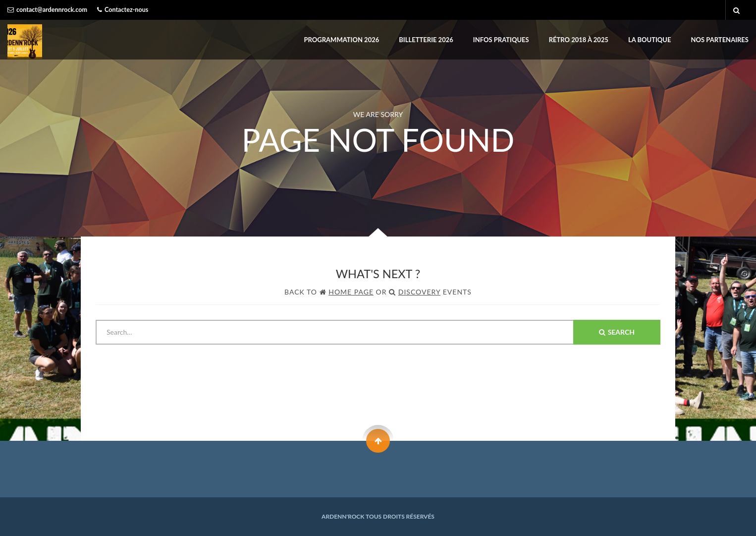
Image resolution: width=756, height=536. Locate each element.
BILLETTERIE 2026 (426, 40)
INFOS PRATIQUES (501, 40)
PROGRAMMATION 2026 (342, 40)
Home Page (351, 292)
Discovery (419, 292)
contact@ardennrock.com (52, 10)
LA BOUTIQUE (650, 40)
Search (617, 332)
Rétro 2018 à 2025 (579, 40)
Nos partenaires (720, 40)
